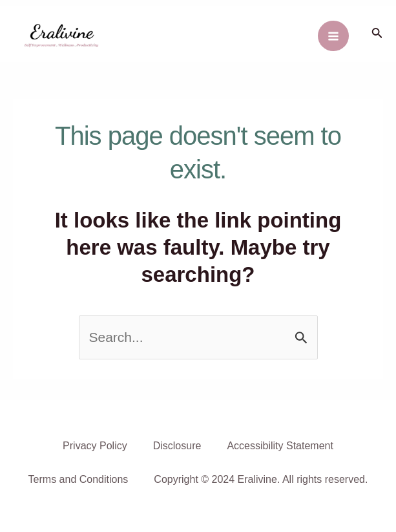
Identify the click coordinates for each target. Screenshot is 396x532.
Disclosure (177, 446)
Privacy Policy (95, 446)
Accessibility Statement (280, 446)
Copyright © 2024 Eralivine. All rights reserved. (261, 479)
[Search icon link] (377, 34)
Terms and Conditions (78, 479)
